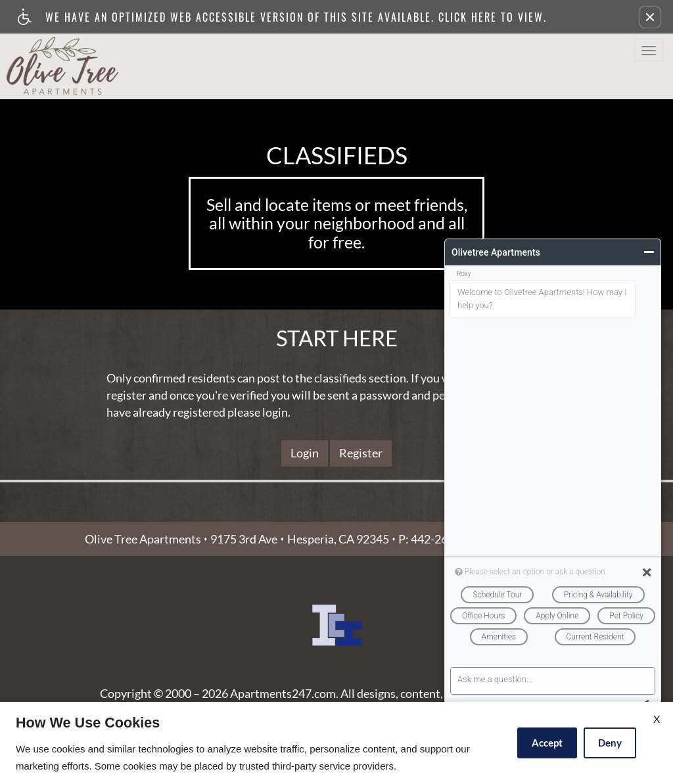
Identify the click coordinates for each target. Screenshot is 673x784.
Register (361, 453)
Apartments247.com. (284, 694)
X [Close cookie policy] (657, 719)
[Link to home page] (62, 62)
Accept (547, 743)
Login (305, 453)
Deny (610, 743)
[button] (650, 17)
